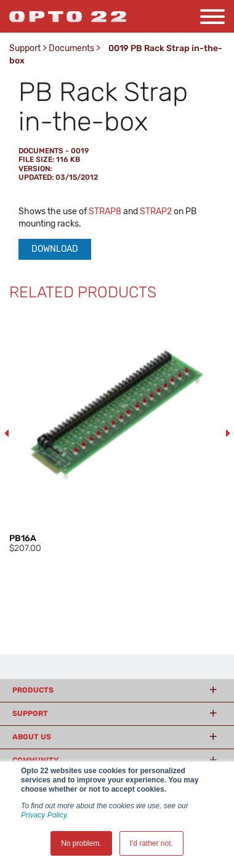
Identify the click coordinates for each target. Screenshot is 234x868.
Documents (71, 48)
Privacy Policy (44, 815)
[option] (117, 433)
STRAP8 (105, 211)
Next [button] (228, 433)
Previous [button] (6, 433)
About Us (32, 737)
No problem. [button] (81, 843)
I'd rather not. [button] (151, 843)
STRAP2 (156, 211)
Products (33, 690)
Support (25, 48)
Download (55, 249)
